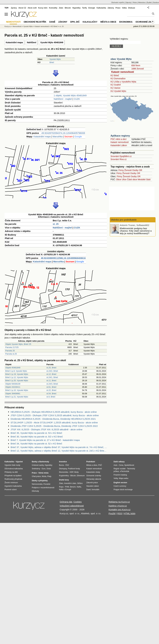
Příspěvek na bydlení (13, 476)
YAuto (135, 2)
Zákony (111, 8)
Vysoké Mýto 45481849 (52, 42)
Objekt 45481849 (13, 368)
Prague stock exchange (123, 490)
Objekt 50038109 (13, 384)
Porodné (47, 484)
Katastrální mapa (14, 42)
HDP (71, 472)
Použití (112, 513)
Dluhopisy (63, 469)
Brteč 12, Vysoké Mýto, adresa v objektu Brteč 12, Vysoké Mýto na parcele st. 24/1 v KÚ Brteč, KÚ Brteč (59, 451)
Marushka (58, 136)
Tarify (84, 8)
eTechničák (125, 471)
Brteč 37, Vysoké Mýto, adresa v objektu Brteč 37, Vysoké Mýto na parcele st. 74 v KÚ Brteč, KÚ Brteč (59, 447)
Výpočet (19, 462)
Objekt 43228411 (13, 387)
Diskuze (132, 8)
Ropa (61, 487)
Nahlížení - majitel (63, 99)
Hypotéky (76, 8)
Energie (92, 8)
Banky (35, 462)
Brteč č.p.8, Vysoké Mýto (16, 371)
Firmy (121, 170)
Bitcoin (68, 8)
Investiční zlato (70, 483)
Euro (44, 469)
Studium (156, 2)
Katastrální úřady (93, 472)
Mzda (44, 476)
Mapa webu (124, 478)
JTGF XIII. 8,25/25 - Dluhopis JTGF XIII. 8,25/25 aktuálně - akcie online (46, 429)
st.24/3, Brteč (52, 384)
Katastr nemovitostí (123, 72)
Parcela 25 (10, 351)
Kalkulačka (101, 8)
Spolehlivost (129, 465)
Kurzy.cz (8, 26)
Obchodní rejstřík (118, 2)
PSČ (100, 465)
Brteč (52, 62)
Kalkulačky (90, 22)
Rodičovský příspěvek (13, 479)
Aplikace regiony (120, 136)
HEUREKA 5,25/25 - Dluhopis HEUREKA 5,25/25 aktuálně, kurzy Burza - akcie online (54, 412)
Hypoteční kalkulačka (13, 486)
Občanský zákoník (94, 479)
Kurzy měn (43, 8)
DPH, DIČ (75, 22)
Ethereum (81, 476)
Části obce (132, 179)
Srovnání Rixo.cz (119, 159)
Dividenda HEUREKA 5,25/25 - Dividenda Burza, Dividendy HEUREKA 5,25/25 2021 (53, 419)
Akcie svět (32, 8)
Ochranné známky (147, 22)
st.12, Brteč (51, 374)
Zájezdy (128, 2)
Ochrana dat (66, 502)
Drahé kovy (64, 480)
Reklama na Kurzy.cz (119, 502)
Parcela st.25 (11, 354)
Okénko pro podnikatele (124, 220)
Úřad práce (36, 476)
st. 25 (56, 224)
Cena (121, 465)
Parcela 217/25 (12, 347)
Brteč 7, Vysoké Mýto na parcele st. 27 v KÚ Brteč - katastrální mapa (45, 440)
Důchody (35, 491)
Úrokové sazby (38, 465)
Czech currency (120, 486)
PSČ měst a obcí (118, 139)
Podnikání (91, 462)
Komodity (53, 8)
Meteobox (142, 2)
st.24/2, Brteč (52, 371)
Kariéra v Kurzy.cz (118, 506)
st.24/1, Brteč (52, 377)
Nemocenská (37, 484)
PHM (67, 487)
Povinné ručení (11, 490)
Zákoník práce (92, 483)
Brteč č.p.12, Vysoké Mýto (17, 377)
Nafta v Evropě (65, 490)
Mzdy (77, 472)
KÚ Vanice (115, 88)
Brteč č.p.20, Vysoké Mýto (17, 381)
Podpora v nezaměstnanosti (43, 488)
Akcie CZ (22, 8)
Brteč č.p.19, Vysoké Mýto (17, 374)
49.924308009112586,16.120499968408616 (63, 258)
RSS (120, 513)
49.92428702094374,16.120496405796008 (63, 133)
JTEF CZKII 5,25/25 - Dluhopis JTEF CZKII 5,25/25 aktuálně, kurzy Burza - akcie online (55, 415)
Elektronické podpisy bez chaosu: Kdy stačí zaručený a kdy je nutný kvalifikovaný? (136, 231)
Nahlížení (32, 42)
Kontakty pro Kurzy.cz (120, 509)
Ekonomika (126, 22)
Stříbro (80, 483)
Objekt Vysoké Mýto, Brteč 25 (18, 344)
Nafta (79, 487)
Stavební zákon (93, 486)
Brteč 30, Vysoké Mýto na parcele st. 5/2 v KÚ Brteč (37, 437)
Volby (116, 478)
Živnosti (128, 170)
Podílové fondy (74, 469)
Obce (119, 179)
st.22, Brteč (51, 390)
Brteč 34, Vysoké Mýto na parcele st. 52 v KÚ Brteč (36, 444)
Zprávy (14, 8)
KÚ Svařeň (116, 85)
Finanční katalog (120, 475)
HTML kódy (130, 513)
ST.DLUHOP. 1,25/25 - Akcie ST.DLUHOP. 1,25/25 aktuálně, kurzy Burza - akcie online (54, 422)
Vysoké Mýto (55, 59)
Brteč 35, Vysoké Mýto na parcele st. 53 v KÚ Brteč (36, 433)
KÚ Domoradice (118, 79)
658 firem (136, 65)
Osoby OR (137, 170)
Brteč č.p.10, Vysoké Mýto (17, 390)
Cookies (78, 502)
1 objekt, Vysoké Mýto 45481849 (70, 95)
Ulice (124, 179)
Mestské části (144, 179)
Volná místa (43, 473)
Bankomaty (44, 462)
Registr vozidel (120, 469)
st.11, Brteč (51, 381)
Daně (52, 22)
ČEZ (67, 465)
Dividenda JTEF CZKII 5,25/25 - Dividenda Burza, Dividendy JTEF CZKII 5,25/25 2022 (54, 426)
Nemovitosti (17, 26)
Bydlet (149, 2)
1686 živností (138, 69)
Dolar (49, 469)
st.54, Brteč (51, 394)
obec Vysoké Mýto (121, 59)
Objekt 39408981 (13, 394)
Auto (115, 465)
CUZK (77, 99)
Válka (124, 8)
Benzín (73, 487)
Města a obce (108, 22)
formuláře (95, 490)
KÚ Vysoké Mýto (118, 91)
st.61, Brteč (51, 387)
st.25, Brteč (51, 368)
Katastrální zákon (119, 145)
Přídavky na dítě (11, 472)
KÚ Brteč (115, 75)
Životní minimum (11, 483)
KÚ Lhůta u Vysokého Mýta (123, 82)
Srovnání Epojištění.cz (121, 156)
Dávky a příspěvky (40, 481)
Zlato (61, 8)
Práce (118, 8)
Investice (63, 462)
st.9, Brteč (51, 397)
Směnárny (36, 469)
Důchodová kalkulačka (14, 469)
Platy (49, 476)
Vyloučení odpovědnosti (72, 506)
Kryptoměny (64, 476)
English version (120, 483)
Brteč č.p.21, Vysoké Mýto (17, 397)
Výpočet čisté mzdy (12, 465)
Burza (61, 465)
